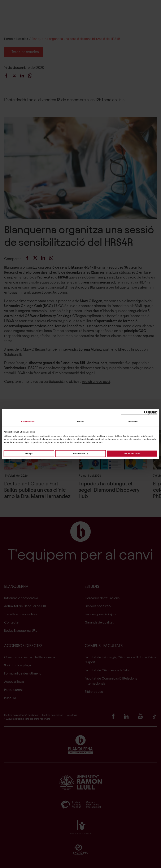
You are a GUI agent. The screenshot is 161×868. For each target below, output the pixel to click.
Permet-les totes (132, 454)
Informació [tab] (133, 422)
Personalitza (80, 454)
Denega (29, 454)
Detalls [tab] (80, 422)
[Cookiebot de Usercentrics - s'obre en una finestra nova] (139, 413)
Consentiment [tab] (28, 422)
